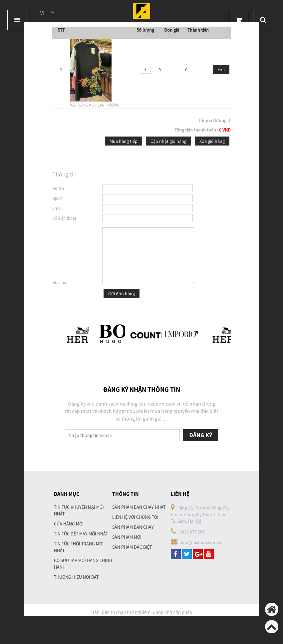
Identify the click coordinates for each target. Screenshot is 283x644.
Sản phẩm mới (127, 537)
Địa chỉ (58, 198)
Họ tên (58, 188)
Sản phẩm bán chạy (133, 527)
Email (57, 208)
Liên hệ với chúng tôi (135, 517)
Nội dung (60, 283)
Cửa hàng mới (69, 524)
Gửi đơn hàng (122, 294)
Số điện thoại (64, 218)
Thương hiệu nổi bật (76, 577)
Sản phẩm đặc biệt (132, 547)
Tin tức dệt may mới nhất (81, 534)
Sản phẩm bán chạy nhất (139, 507)
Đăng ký (201, 435)
